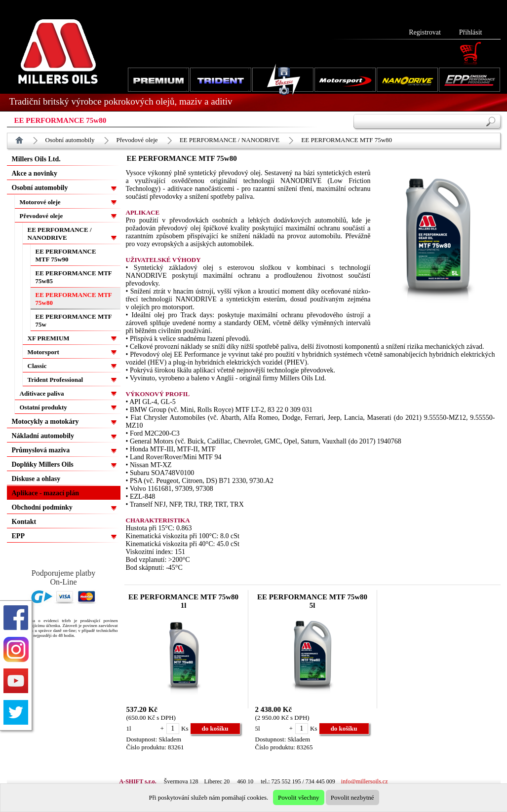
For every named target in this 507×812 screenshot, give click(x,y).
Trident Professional (56, 380)
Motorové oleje (40, 202)
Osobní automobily (70, 140)
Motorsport (43, 352)
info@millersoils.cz (365, 781)
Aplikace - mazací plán (46, 493)
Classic (37, 366)
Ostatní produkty (43, 407)
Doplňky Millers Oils (43, 464)
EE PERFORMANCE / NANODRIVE (230, 140)
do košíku (215, 728)
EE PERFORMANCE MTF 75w (74, 320)
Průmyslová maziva (41, 450)
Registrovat (425, 32)
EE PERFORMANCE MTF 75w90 (66, 255)
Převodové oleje (137, 140)
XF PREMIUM (49, 338)
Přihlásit (471, 32)
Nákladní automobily (43, 436)
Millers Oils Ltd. (36, 159)
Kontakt (24, 522)
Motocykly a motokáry (45, 422)
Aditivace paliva (42, 393)
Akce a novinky (35, 173)
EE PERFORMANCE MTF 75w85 (74, 277)
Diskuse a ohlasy (36, 479)
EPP (18, 536)
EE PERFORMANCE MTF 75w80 (347, 140)
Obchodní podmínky (42, 507)
